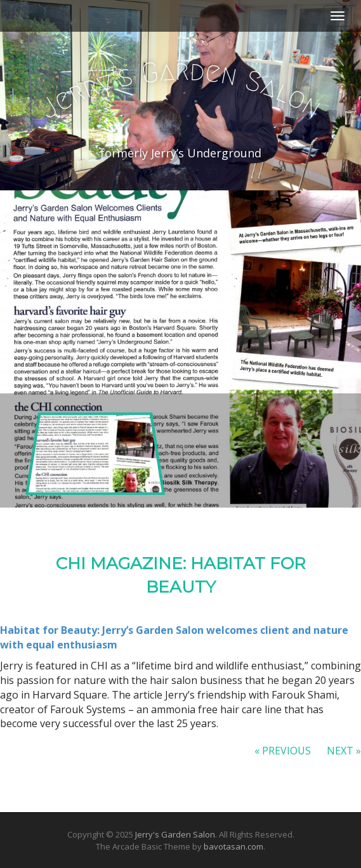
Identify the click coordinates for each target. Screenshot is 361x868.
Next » (344, 751)
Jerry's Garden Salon (175, 834)
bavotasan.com (233, 846)
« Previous (283, 751)
